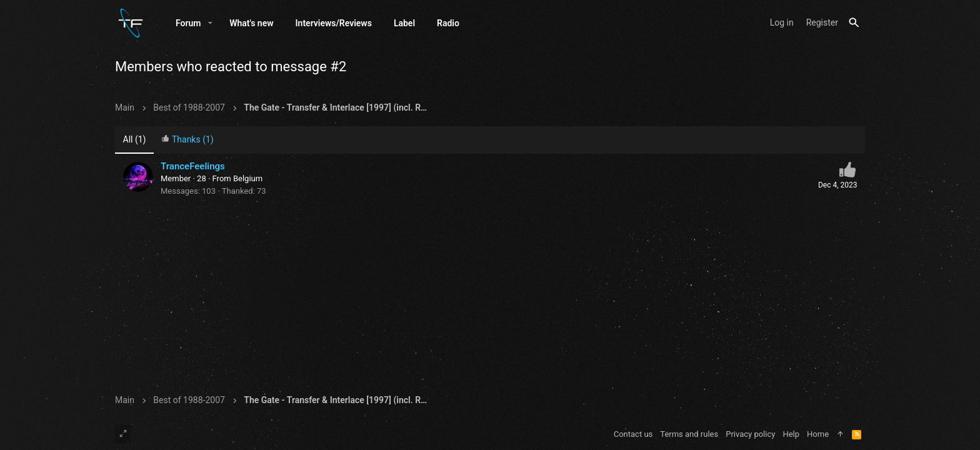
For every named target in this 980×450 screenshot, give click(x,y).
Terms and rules (689, 434)
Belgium (248, 178)
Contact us (633, 434)
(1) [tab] (135, 139)
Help (791, 434)
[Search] (854, 23)
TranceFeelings (193, 166)
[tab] (187, 140)
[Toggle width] (123, 434)
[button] (210, 23)
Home (818, 434)
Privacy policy (750, 434)
